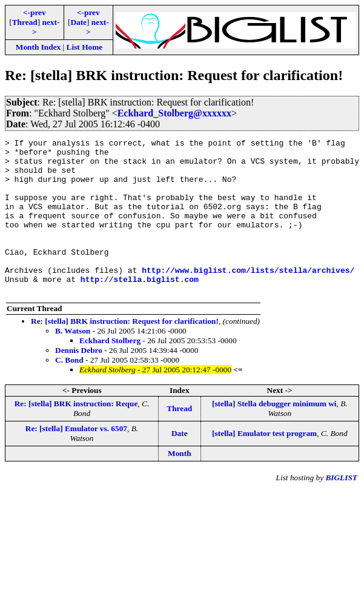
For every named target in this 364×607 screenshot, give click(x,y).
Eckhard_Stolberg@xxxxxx (174, 113)
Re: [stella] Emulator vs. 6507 (76, 459)
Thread (25, 22)
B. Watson (73, 362)
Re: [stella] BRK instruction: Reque (76, 434)
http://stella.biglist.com (140, 308)
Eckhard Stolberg (110, 371)
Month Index (38, 47)
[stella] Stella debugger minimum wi (274, 434)
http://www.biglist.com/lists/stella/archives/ (248, 297)
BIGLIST (341, 508)
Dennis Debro (79, 381)
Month (180, 484)
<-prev (35, 12)
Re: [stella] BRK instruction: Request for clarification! (125, 352)
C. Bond (69, 391)
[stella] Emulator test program (264, 464)
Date (78, 22)
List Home (85, 47)
